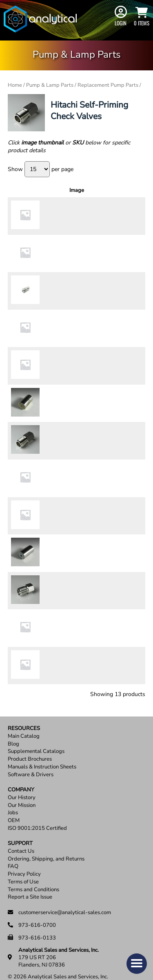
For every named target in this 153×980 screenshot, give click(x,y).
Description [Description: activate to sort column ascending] (68, 190)
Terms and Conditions (33, 880)
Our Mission (22, 795)
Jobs (13, 803)
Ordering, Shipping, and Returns (46, 849)
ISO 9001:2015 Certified (37, 818)
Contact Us (21, 841)
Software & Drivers (31, 765)
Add (130, 213)
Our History (22, 787)
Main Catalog (24, 726)
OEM (14, 810)
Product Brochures (30, 749)
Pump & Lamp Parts (50, 85)
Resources (24, 719)
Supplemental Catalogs (36, 742)
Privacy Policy (24, 864)
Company (21, 780)
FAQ (13, 857)
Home (15, 85)
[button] (137, 964)
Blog (13, 734)
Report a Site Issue (30, 887)
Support (20, 834)
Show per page (41, 169)
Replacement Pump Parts (108, 85)
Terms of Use (23, 872)
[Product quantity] (107, 216)
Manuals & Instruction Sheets (42, 757)
